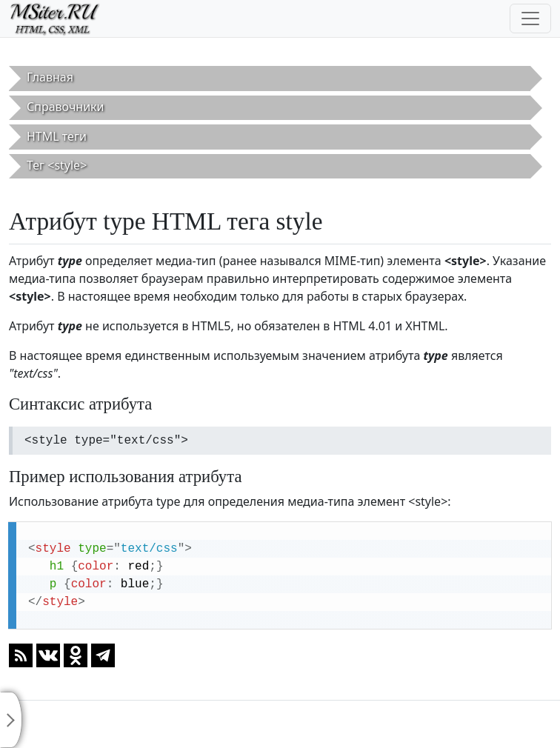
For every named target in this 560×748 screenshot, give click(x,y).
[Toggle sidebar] (11, 720)
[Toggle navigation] (530, 19)
